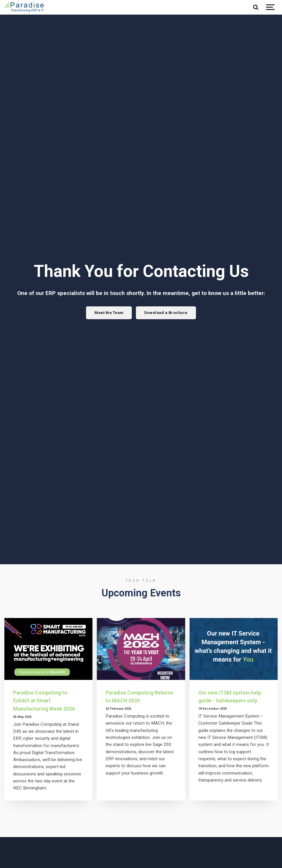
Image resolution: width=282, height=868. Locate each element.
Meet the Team (108, 313)
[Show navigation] (270, 7)
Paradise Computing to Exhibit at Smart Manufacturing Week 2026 (46, 701)
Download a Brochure (166, 313)
